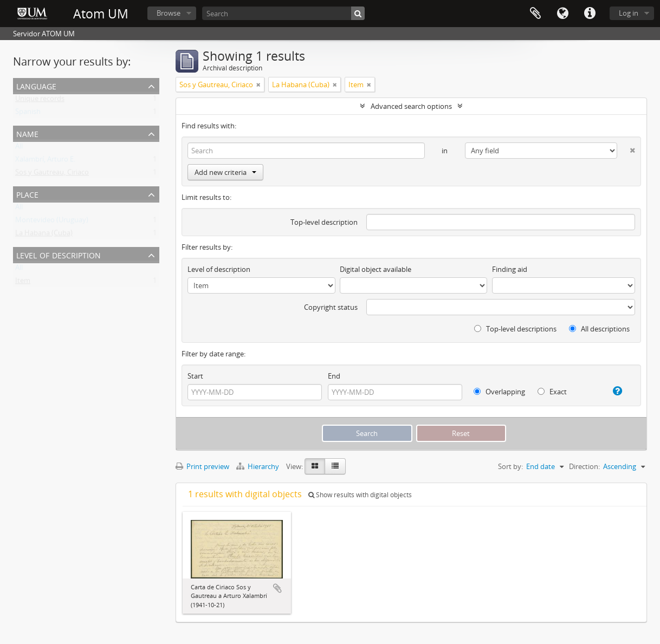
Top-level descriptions (515, 329)
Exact (552, 392)
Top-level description (324, 222)
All (19, 148)
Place (27, 194)
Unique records (40, 101)
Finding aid (510, 269)
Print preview (202, 466)
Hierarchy (258, 466)
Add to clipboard (277, 588)
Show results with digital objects (360, 495)
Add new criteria (225, 172)
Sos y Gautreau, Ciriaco (52, 174)
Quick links (590, 14)
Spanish (28, 114)
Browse (169, 13)
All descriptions (599, 329)
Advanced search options (411, 106)
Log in (629, 13)
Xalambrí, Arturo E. (45, 161)
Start (195, 376)
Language (562, 14)
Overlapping (499, 392)
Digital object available (376, 269)
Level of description (59, 254)
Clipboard (535, 14)
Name (27, 133)
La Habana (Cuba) (44, 235)
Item (23, 283)
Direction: (584, 466)
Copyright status (331, 307)
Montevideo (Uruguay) (52, 222)
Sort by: (510, 466)
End (334, 376)
